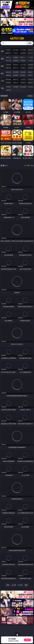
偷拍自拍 (16, 65)
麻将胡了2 (8, 53)
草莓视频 (16, 87)
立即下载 (27, 640)
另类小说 (16, 83)
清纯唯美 (16, 75)
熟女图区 (23, 75)
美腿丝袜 (8, 75)
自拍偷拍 (16, 57)
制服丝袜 (8, 68)
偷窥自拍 (8, 72)
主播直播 (23, 60)
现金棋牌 (23, 53)
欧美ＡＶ (23, 57)
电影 (2, 66)
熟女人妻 (8, 60)
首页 (8, 585)
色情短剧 (8, 90)
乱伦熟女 (23, 68)
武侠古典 (30, 79)
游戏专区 (30, 50)
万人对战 (23, 50)
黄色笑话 (23, 83)
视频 (2, 59)
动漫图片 (30, 72)
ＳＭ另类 (30, 60)
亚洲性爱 (8, 65)
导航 (2, 88)
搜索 (30, 43)
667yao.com (17, 38)
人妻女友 (23, 79)
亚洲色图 (16, 72)
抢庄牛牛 (30, 53)
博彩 (2, 51)
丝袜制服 (16, 60)
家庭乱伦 (16, 79)
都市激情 (8, 79)
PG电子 (8, 50)
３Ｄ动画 (30, 57)
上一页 (14, 585)
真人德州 (16, 50)
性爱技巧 (30, 83)
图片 (2, 73)
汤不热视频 (23, 87)
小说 (2, 81)
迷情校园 (8, 83)
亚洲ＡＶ (8, 57)
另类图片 (30, 75)
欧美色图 (23, 72)
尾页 (26, 585)
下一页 (20, 585)
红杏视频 (30, 87)
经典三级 (16, 68)
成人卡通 (23, 65)
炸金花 (16, 53)
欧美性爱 (30, 65)
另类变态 (30, 68)
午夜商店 (8, 87)
